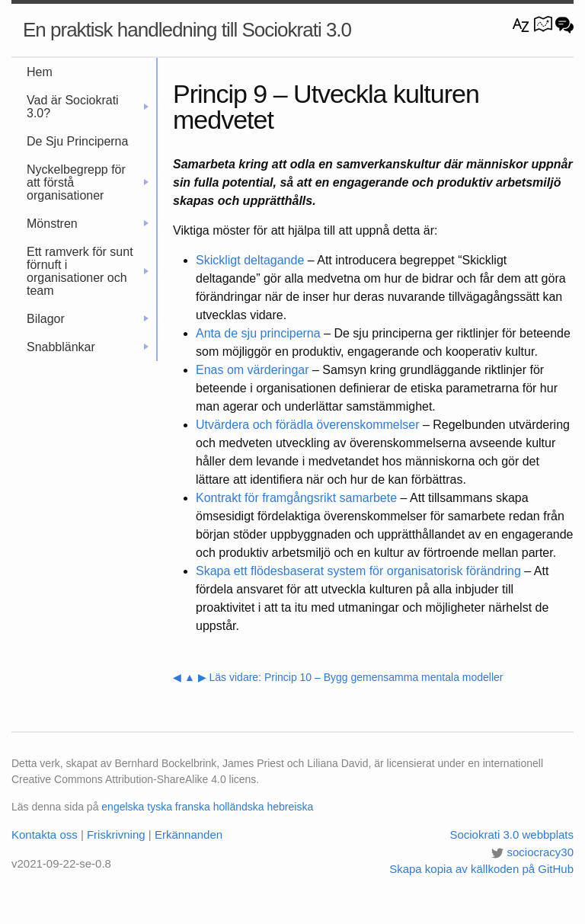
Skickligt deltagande (250, 260)
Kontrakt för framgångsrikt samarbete (296, 498)
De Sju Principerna (77, 141)
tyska (160, 807)
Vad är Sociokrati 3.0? (88, 107)
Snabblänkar (88, 347)
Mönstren (88, 224)
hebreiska (290, 807)
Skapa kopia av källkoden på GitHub (481, 869)
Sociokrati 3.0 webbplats (511, 834)
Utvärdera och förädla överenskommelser (307, 425)
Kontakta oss (45, 834)
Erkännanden (189, 834)
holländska (239, 807)
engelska (123, 807)
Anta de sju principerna (258, 333)
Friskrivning (116, 834)
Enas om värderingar (253, 370)
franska (193, 807)
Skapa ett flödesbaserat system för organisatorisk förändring (358, 571)
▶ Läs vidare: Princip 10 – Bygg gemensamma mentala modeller (351, 677)
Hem (40, 72)
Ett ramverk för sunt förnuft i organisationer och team (88, 271)
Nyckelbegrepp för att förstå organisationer (88, 182)
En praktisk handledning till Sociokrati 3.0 (187, 30)
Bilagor (88, 319)
